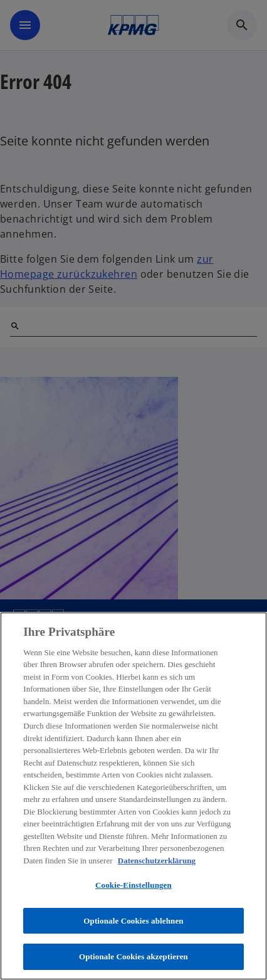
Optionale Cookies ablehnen (133, 921)
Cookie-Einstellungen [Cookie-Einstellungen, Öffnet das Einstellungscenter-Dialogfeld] (133, 885)
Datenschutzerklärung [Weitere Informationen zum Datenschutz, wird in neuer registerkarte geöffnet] (157, 861)
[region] (133, 796)
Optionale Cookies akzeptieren (133, 956)
